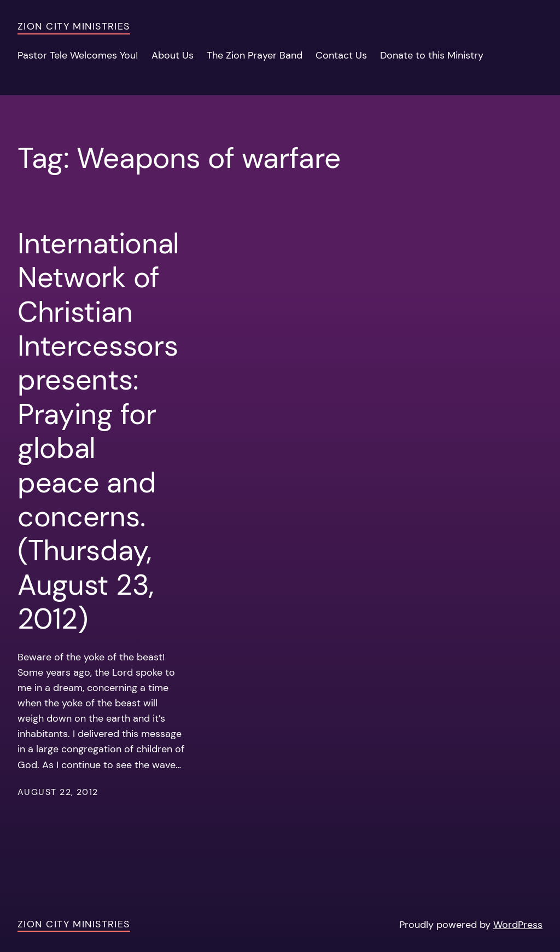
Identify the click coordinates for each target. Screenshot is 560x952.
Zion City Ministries (74, 26)
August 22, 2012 (58, 792)
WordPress (518, 925)
